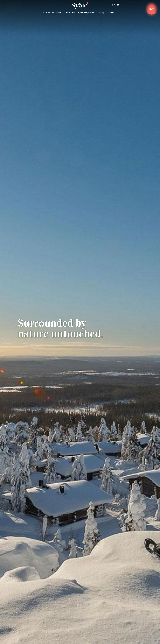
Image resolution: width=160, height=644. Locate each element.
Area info (112, 13)
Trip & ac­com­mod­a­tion (52, 13)
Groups (102, 13)
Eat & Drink (70, 13)
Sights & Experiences (86, 13)
